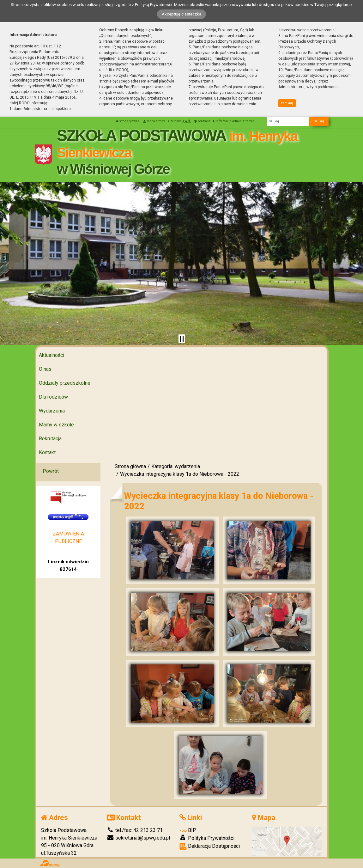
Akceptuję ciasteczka (181, 14)
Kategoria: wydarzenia (176, 466)
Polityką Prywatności (154, 5)
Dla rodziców (53, 397)
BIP (188, 830)
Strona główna (128, 121)
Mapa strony (154, 121)
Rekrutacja (50, 439)
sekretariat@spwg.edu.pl (138, 838)
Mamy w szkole (56, 425)
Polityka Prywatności (207, 838)
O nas (45, 369)
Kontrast (202, 121)
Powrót (51, 471)
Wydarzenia (52, 411)
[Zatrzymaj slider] (182, 339)
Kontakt (47, 452)
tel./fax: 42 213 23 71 (135, 830)
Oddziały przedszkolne (65, 383)
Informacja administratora (234, 121)
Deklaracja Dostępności (210, 847)
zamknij (287, 103)
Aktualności (51, 355)
